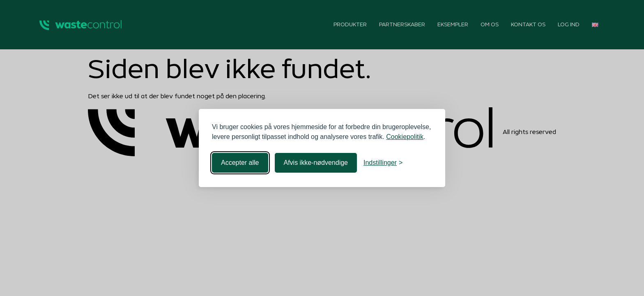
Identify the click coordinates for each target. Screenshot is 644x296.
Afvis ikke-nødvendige (316, 163)
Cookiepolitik (405, 137)
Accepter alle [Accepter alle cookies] (240, 163)
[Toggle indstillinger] (383, 163)
